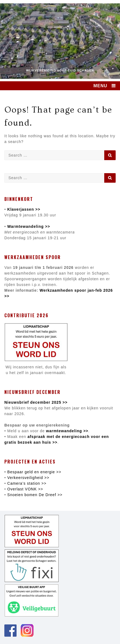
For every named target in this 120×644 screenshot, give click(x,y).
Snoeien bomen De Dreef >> (35, 495)
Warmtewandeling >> (29, 226)
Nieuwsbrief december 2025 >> (36, 402)
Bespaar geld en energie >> (34, 472)
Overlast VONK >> (25, 489)
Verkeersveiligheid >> (28, 478)
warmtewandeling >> (67, 431)
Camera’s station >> (27, 483)
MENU (100, 86)
